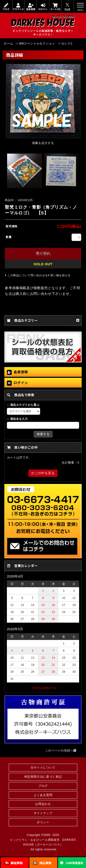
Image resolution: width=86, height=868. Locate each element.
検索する (43, 434)
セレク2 (67, 43)
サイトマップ (43, 813)
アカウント (18, 7)
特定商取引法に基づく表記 (43, 777)
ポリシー (43, 822)
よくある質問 (43, 795)
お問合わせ (43, 804)
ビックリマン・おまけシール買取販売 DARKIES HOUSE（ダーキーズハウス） (43, 842)
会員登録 (31, 7)
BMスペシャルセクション (37, 43)
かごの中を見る (43, 473)
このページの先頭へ (61, 751)
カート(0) (55, 7)
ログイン (43, 7)
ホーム (8, 43)
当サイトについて (43, 767)
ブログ (6, 7)
